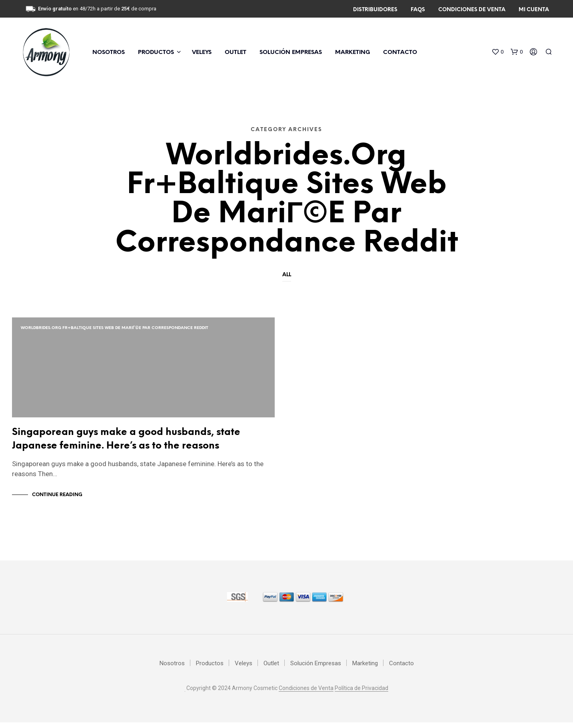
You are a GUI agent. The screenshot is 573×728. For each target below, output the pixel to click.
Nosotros (109, 53)
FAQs (418, 10)
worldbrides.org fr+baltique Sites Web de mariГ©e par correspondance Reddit (115, 328)
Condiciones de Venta (472, 10)
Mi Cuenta (534, 10)
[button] (497, 52)
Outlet (236, 53)
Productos (156, 53)
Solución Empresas (291, 53)
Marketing (352, 53)
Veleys (202, 53)
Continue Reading (57, 500)
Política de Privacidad (361, 694)
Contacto (400, 53)
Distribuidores (375, 10)
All (287, 275)
